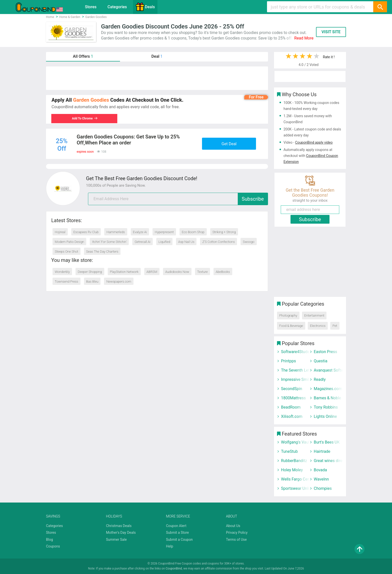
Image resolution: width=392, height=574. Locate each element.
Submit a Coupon (179, 540)
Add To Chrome (87, 118)
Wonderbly (62, 272)
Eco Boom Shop (193, 232)
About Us (233, 526)
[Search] (380, 7)
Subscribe (253, 199)
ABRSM (152, 272)
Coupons (53, 546)
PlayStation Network (124, 272)
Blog (49, 540)
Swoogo (248, 242)
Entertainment (314, 315)
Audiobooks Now (177, 272)
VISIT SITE (331, 32)
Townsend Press (66, 282)
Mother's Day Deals (121, 533)
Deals (145, 7)
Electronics (318, 326)
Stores (91, 7)
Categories (117, 7)
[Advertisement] (157, 78)
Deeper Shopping (90, 272)
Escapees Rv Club (86, 232)
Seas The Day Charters (102, 252)
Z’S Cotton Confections (218, 242)
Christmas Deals (119, 526)
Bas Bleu (92, 282)
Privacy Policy (237, 533)
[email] (178, 199)
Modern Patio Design (69, 242)
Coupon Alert (176, 526)
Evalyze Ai (140, 232)
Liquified (164, 242)
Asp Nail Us (186, 242)
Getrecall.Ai (142, 242)
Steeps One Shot (66, 252)
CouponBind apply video (314, 142)
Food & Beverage (291, 326)
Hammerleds (116, 232)
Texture (202, 272)
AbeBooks (223, 272)
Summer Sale (116, 540)
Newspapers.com (119, 282)
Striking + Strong (224, 232)
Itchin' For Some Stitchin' (109, 242)
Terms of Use (236, 540)
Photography (288, 315)
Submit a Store (177, 533)
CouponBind (174, 569)
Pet (335, 326)
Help (170, 546)
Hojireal (60, 232)
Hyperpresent (164, 232)
